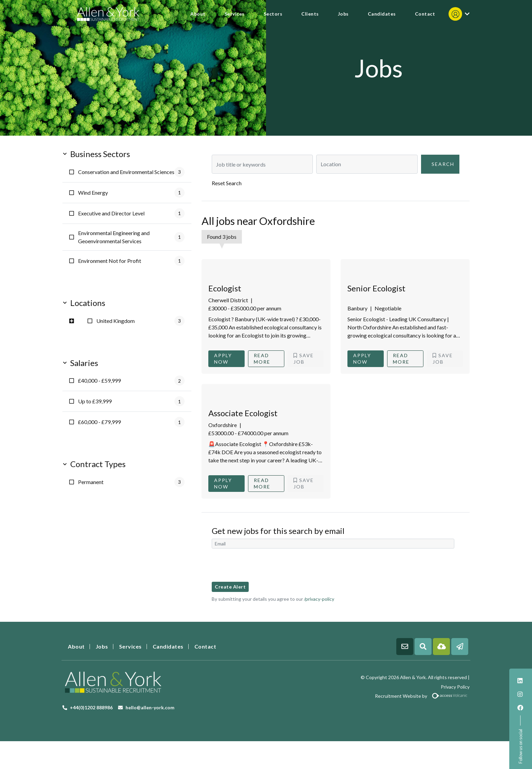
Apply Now (223, 359)
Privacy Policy (455, 687)
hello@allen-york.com (150, 707)
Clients (310, 14)
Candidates (382, 14)
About (198, 14)
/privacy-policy (319, 599)
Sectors (273, 14)
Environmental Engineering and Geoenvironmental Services (131, 237)
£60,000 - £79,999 (131, 422)
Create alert (230, 587)
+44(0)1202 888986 (91, 707)
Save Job (304, 359)
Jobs (343, 14)
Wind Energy (131, 193)
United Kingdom (140, 321)
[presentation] (263, 565)
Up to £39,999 (131, 401)
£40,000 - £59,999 (131, 381)
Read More (262, 359)
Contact (425, 14)
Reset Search (227, 183)
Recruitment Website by (370, 696)
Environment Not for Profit (131, 261)
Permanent (131, 482)
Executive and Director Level (131, 213)
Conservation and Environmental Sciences (131, 172)
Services (235, 14)
